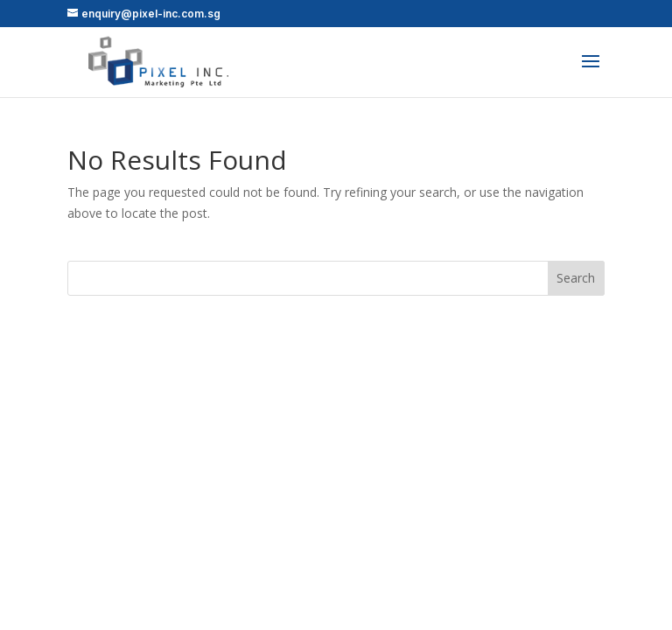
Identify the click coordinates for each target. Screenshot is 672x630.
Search (576, 278)
